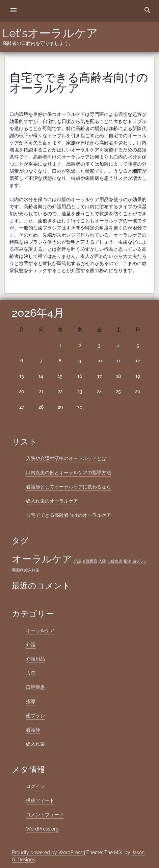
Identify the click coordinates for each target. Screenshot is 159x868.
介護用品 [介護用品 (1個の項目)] (90, 561)
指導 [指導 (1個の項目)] (127, 561)
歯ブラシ (35, 716)
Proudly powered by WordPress (48, 852)
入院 (31, 673)
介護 (31, 645)
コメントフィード (45, 815)
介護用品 (35, 659)
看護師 (33, 730)
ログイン (35, 786)
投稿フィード (40, 800)
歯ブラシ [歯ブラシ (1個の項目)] (140, 561)
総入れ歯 (35, 744)
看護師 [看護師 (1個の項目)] (17, 570)
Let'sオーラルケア (50, 33)
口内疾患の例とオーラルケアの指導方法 (69, 473)
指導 (31, 701)
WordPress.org (42, 829)
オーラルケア (40, 630)
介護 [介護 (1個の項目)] (77, 561)
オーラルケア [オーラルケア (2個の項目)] (42, 559)
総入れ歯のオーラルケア (52, 501)
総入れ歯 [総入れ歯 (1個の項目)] (32, 570)
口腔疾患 (35, 687)
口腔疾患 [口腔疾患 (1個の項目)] (115, 561)
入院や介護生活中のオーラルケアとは (66, 458)
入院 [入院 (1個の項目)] (102, 561)
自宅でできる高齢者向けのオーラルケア (69, 515)
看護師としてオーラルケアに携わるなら (69, 487)
